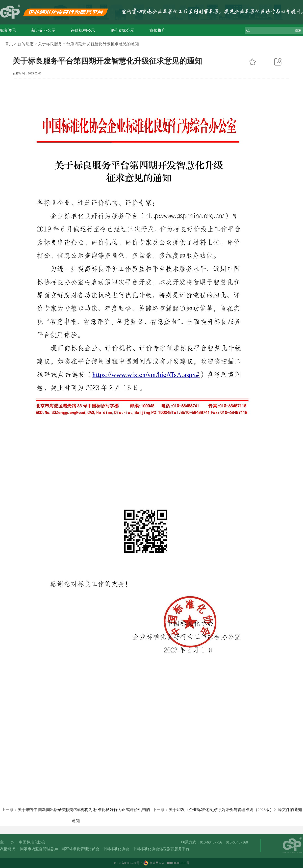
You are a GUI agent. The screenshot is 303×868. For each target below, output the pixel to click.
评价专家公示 (122, 30)
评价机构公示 (83, 30)
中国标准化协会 (116, 849)
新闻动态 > (27, 44)
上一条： (76, 815)
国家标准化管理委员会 (80, 849)
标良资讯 (8, 30)
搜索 (298, 30)
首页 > (11, 44)
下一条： (227, 810)
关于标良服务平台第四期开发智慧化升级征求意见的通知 (88, 44)
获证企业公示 (43, 30)
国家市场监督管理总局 (39, 849)
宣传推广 (158, 30)
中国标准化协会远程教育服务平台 (161, 849)
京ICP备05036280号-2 (128, 863)
